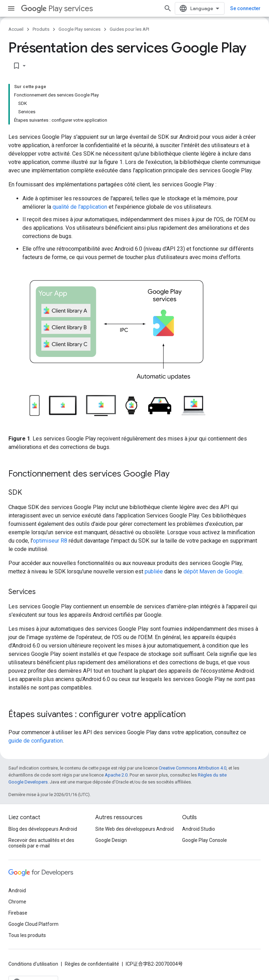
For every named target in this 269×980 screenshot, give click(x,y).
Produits (41, 29)
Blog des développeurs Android (43, 829)
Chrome (17, 902)
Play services (57, 9)
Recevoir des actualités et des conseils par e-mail (41, 843)
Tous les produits (27, 935)
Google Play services (80, 29)
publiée (154, 571)
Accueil (16, 29)
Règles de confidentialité (92, 964)
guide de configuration (36, 741)
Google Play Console (205, 840)
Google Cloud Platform (33, 924)
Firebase (18, 913)
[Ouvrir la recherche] (168, 8)
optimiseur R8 (50, 541)
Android (17, 890)
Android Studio (199, 829)
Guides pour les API (129, 29)
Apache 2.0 (116, 775)
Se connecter (245, 8)
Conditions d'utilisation (33, 964)
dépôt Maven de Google (213, 571)
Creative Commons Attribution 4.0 (192, 768)
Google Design (111, 840)
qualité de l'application (80, 207)
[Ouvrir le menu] (11, 8)
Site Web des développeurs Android (134, 829)
